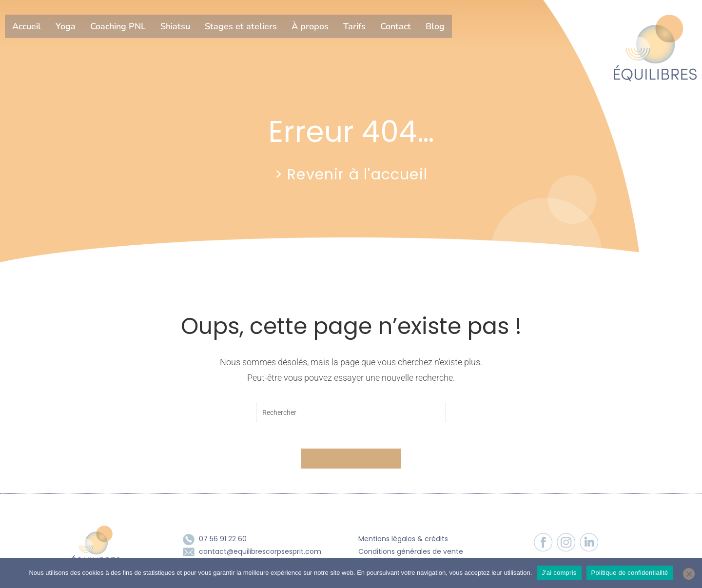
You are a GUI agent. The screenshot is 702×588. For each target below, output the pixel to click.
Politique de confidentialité (630, 573)
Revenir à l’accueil (351, 462)
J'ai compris (559, 573)
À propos (310, 26)
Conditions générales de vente (411, 554)
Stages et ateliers (241, 26)
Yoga (66, 26)
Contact (396, 26)
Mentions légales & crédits (403, 542)
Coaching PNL (118, 26)
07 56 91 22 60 (223, 542)
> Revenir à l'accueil (351, 174)
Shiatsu (175, 26)
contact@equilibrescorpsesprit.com (260, 554)
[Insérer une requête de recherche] (351, 412)
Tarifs (354, 26)
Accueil (27, 26)
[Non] (689, 574)
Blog (435, 26)
